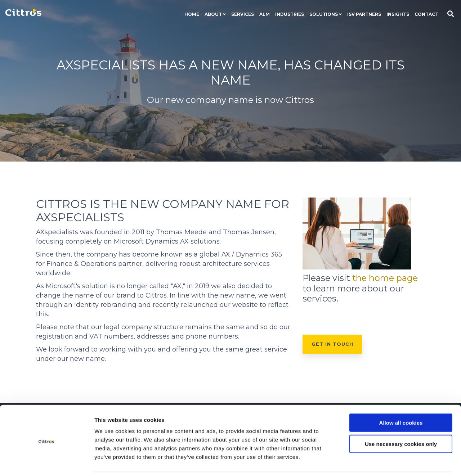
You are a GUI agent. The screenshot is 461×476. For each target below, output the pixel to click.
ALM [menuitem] (265, 14)
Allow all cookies (401, 398)
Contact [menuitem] (426, 14)
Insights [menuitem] (398, 14)
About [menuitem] (213, 14)
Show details (420, 462)
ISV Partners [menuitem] (364, 14)
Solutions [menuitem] (324, 14)
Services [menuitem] (243, 14)
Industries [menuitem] (290, 14)
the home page (385, 278)
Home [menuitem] (192, 14)
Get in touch (332, 344)
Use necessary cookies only (401, 420)
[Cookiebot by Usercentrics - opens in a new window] (47, 462)
